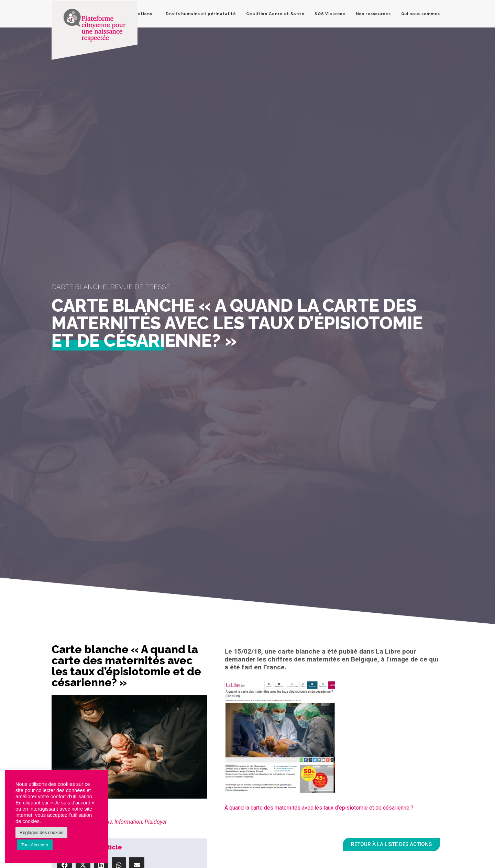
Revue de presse (140, 287)
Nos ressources (373, 14)
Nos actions (139, 14)
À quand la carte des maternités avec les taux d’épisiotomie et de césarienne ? (319, 808)
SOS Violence (330, 14)
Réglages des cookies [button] (41, 832)
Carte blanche (79, 287)
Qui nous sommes (421, 14)
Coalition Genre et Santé (275, 14)
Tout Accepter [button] (35, 845)
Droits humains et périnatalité (201, 14)
